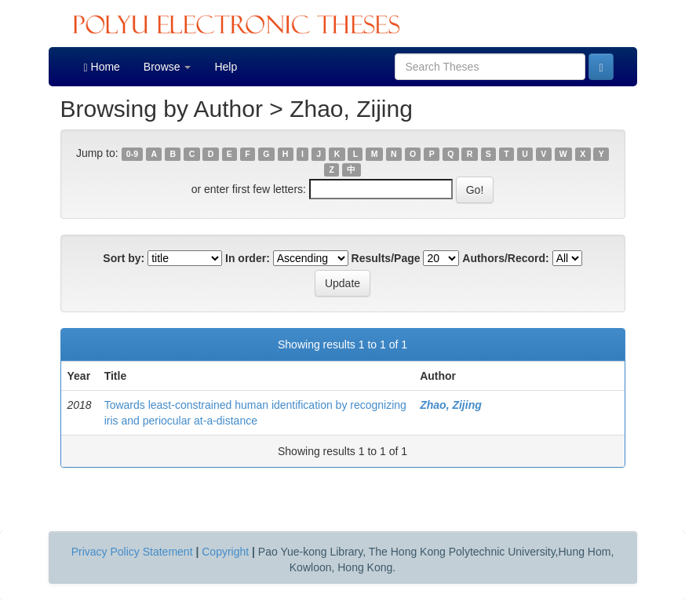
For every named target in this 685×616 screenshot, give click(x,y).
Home (102, 67)
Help (226, 67)
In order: (248, 258)
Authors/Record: (505, 258)
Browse (168, 67)
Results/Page (386, 258)
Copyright (225, 552)
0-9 (132, 154)
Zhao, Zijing (451, 405)
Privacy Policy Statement (132, 552)
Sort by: (124, 258)
